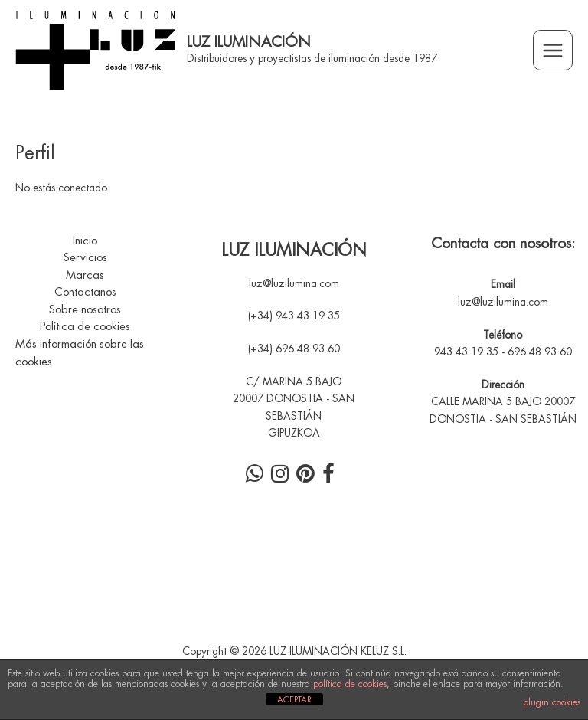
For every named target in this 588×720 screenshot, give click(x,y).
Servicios (85, 258)
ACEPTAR (294, 700)
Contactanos (85, 292)
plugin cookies (552, 702)
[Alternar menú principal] (553, 50)
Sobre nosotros (85, 310)
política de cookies (350, 684)
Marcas (85, 275)
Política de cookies (85, 327)
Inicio (85, 241)
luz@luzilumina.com (294, 284)
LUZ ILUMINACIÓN (249, 42)
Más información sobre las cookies (80, 353)
